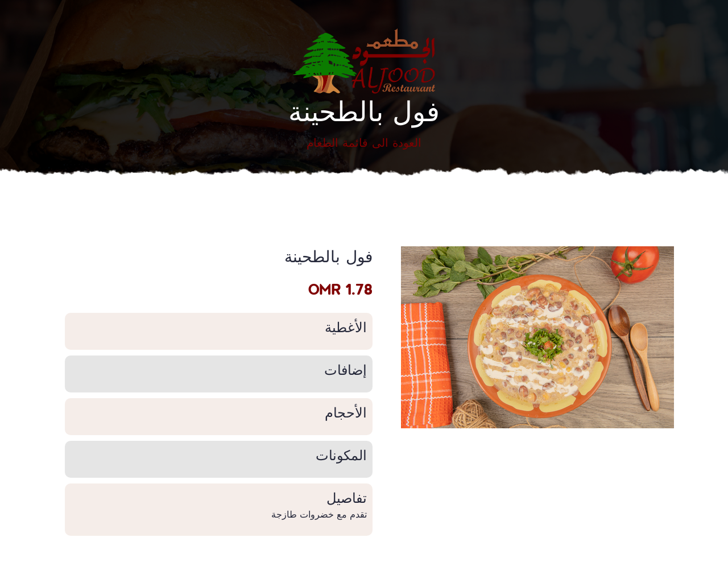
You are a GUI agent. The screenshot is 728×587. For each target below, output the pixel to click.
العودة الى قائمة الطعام (364, 142)
